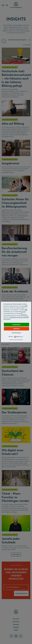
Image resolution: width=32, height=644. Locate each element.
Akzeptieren (16, 325)
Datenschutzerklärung (18, 340)
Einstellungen (16, 333)
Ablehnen (16, 329)
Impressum (12, 340)
